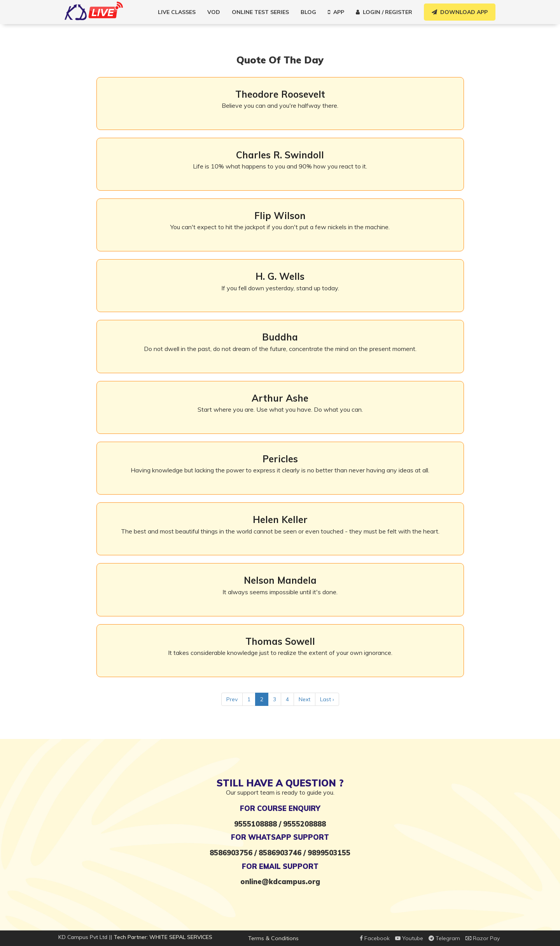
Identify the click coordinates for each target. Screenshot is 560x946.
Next (304, 699)
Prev (232, 699)
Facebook (375, 938)
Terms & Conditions (273, 938)
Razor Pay (483, 938)
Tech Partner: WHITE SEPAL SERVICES (163, 937)
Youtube (409, 938)
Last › (327, 699)
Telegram (444, 938)
